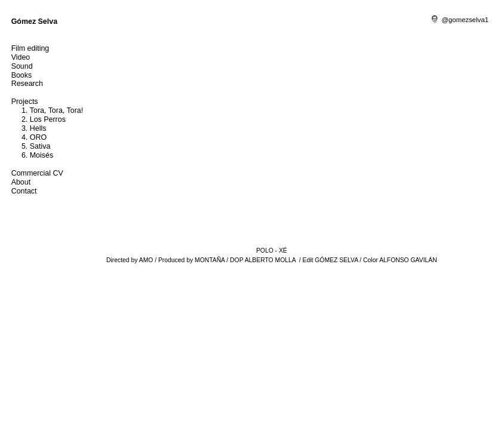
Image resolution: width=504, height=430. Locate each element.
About (21, 182)
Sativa (40, 146)
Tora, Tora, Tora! (56, 110)
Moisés (42, 155)
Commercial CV (37, 173)
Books (22, 75)
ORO (38, 137)
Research (27, 84)
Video (21, 57)
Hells (38, 128)
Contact (24, 191)
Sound (22, 66)
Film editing (30, 48)
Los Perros (48, 119)
